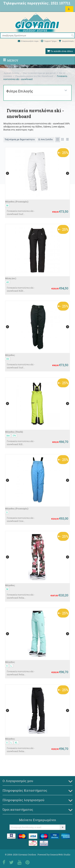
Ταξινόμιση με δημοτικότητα (20, 139)
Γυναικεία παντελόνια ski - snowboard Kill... (21, 443)
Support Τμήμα (49, 41)
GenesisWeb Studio (60, 855)
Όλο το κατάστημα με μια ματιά (39, 73)
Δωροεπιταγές (66, 41)
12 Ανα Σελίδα (46, 139)
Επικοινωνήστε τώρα (28, 41)
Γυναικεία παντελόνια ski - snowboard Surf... (21, 212)
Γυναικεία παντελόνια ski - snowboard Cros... (21, 519)
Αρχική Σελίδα (11, 73)
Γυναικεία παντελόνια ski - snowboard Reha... (21, 596)
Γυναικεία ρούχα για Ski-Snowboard (34, 76)
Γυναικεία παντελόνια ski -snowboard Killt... (21, 289)
